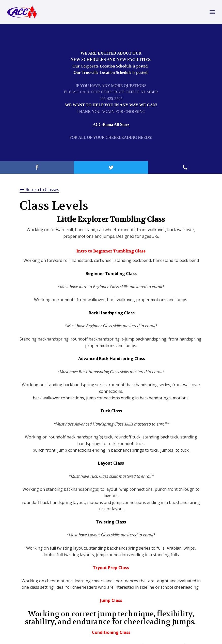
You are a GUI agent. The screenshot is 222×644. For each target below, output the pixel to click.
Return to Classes (42, 190)
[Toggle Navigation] (212, 12)
